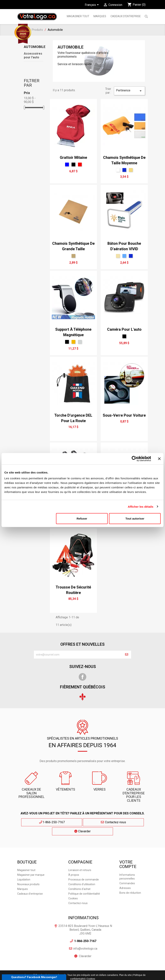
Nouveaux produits (28, 874)
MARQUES (100, 16)
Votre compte (128, 854)
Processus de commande (84, 870)
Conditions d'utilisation (82, 874)
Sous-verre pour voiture (124, 415)
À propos (74, 865)
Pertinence (129, 91)
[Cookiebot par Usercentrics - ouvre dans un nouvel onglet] (134, 459)
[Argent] (80, 342)
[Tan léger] (73, 256)
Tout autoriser (135, 519)
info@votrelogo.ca (85, 938)
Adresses (125, 878)
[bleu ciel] (124, 256)
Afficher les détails (140, 506)
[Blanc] (118, 170)
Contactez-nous (83, 822)
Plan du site (125, 965)
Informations (83, 908)
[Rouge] (80, 164)
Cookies (73, 888)
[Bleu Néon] (124, 170)
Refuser (82, 519)
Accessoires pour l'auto (33, 55)
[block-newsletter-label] (78, 655)
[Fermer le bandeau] (159, 459)
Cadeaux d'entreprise (126, 16)
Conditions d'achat (79, 879)
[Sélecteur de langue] (92, 5)
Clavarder (117, 822)
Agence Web (71, 975)
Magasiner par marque (31, 865)
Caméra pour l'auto (124, 329)
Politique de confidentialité (84, 884)
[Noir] (73, 164)
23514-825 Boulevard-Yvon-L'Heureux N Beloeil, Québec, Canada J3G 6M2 (85, 919)
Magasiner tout (78, 16)
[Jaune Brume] (131, 170)
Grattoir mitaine (73, 158)
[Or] (73, 342)
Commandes (127, 873)
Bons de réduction (130, 883)
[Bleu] (67, 164)
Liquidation (24, 870)
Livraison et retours (80, 860)
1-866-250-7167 (48, 822)
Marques (23, 879)
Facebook (82, 677)
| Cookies (90, 969)
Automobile (35, 47)
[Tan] (118, 256)
